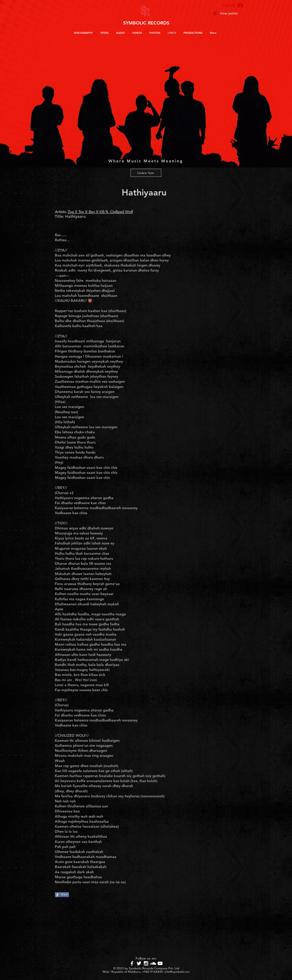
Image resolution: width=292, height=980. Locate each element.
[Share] (62, 895)
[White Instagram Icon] (146, 963)
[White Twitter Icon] (139, 963)
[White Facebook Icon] (132, 963)
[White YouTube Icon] (160, 963)
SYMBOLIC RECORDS (146, 23)
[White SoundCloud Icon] (153, 963)
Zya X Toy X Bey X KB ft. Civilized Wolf (100, 212)
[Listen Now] (146, 173)
